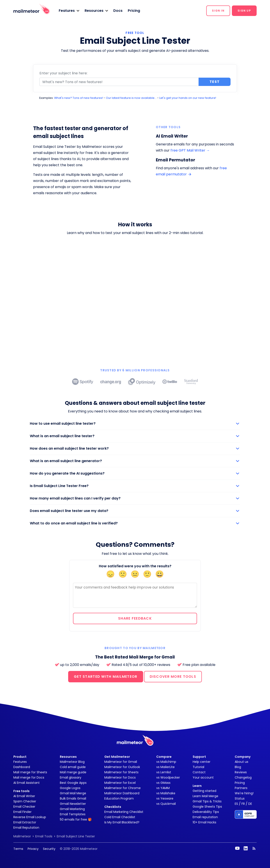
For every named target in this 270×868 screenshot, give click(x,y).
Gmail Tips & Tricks (207, 801)
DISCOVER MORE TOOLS (173, 677)
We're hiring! (244, 793)
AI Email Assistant (27, 783)
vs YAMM (163, 788)
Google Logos (70, 788)
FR (243, 804)
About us (242, 762)
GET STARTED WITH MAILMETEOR (106, 677)
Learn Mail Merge (205, 796)
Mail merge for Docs (29, 777)
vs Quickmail (166, 804)
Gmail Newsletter (73, 804)
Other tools (168, 127)
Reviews (241, 772)
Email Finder (22, 812)
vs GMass (163, 783)
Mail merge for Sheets (30, 772)
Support (199, 757)
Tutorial (198, 767)
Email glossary (71, 777)
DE (250, 804)
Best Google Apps (73, 783)
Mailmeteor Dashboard (122, 793)
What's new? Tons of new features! (79, 98)
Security (49, 849)
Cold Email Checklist (120, 817)
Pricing (134, 11)
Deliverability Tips (206, 812)
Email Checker (24, 807)
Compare (164, 757)
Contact (199, 772)
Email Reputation (26, 828)
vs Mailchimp (166, 762)
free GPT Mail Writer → (190, 150)
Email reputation (205, 817)
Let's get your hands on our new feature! (188, 98)
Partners (241, 788)
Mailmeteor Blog (72, 762)
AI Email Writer (24, 796)
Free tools (21, 791)
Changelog (243, 777)
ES (236, 804)
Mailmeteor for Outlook (122, 767)
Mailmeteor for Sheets (121, 772)
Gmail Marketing (72, 809)
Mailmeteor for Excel (120, 783)
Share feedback (135, 618)
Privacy (33, 849)
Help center (202, 762)
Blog (238, 767)
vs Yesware (165, 798)
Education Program (119, 798)
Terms (18, 849)
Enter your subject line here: (63, 73)
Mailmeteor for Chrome (123, 788)
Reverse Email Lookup (30, 817)
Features (20, 762)
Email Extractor (25, 822)
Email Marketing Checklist (124, 812)
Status (240, 798)
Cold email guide (73, 767)
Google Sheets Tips (207, 807)
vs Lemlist (164, 772)
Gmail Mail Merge (73, 793)
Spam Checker (25, 801)
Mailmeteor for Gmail (121, 762)
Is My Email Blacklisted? (122, 822)
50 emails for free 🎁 (76, 819)
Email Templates (73, 814)
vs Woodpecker (168, 777)
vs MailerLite (165, 767)
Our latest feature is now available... (131, 98)
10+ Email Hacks (204, 822)
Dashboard (22, 767)
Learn (197, 786)
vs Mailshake (166, 793)
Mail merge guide (73, 772)
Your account (203, 777)
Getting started (204, 791)
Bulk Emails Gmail (73, 798)
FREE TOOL (135, 33)
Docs (118, 11)
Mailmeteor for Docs (120, 777)
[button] (69, 11)
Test (215, 82)
